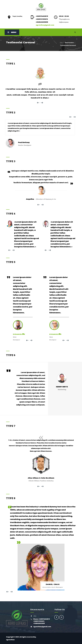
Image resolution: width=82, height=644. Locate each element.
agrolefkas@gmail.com (45, 25)
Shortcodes (69, 43)
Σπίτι (61, 43)
